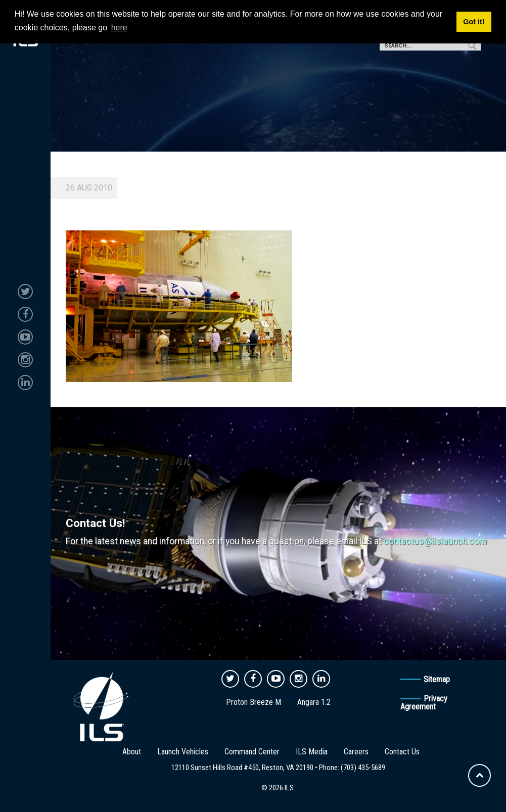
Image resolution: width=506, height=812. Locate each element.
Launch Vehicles (183, 752)
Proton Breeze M (254, 702)
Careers (356, 752)
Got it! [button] (474, 22)
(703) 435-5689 (363, 768)
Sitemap (437, 679)
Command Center (252, 752)
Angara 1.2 (314, 702)
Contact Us (402, 752)
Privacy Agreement (424, 703)
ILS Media (312, 752)
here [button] (119, 28)
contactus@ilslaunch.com (435, 541)
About (132, 752)
